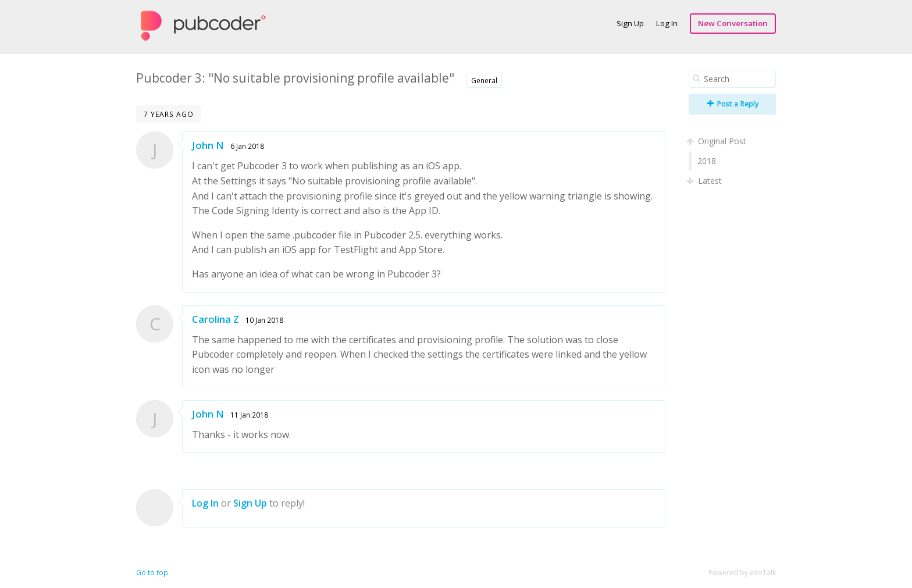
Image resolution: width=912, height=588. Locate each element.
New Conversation (733, 23)
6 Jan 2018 (247, 146)
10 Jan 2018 (264, 320)
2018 (707, 161)
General (484, 80)
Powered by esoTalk (742, 573)
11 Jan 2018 (249, 415)
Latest (705, 181)
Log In (667, 23)
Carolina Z (215, 319)
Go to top (152, 573)
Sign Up (630, 23)
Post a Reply (733, 104)
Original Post (717, 141)
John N (208, 145)
